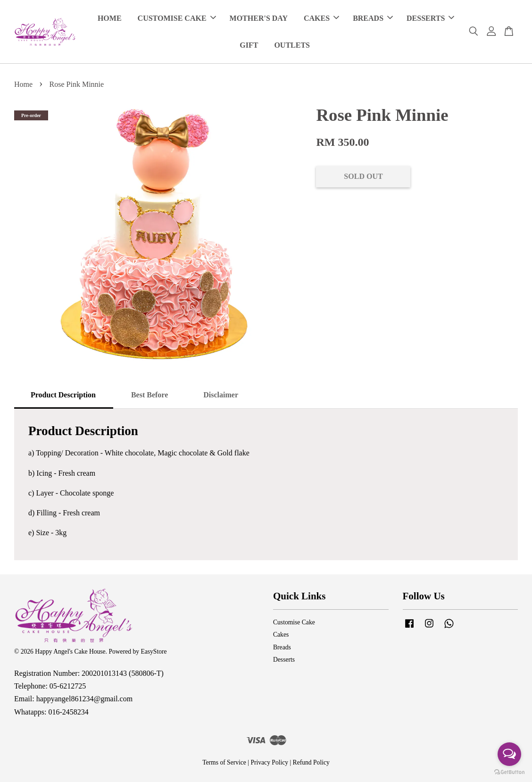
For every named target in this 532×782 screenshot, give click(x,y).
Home (23, 84)
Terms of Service (224, 762)
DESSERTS (430, 18)
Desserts (284, 660)
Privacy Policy (269, 762)
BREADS (373, 18)
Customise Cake (294, 622)
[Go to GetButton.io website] (509, 772)
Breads (282, 647)
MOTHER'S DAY (259, 18)
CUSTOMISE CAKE (177, 18)
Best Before (150, 395)
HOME (110, 18)
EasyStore (154, 652)
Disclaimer (221, 395)
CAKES (321, 18)
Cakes (281, 635)
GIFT (249, 45)
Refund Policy (311, 762)
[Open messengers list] (509, 754)
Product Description (63, 395)
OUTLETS (292, 45)
